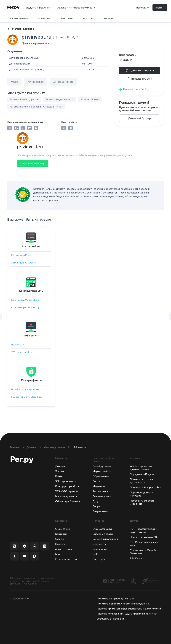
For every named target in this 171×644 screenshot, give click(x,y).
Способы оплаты (103, 534)
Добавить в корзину (142, 70)
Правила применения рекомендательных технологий (129, 609)
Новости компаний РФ (143, 537)
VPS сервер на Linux (22, 352)
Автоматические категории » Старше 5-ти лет (36, 107)
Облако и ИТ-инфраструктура (76, 8)
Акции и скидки (65, 549)
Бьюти (96, 481)
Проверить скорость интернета (142, 502)
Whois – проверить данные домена (141, 468)
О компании (63, 529)
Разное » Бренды (90, 99)
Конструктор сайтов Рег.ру (25, 307)
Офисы (59, 539)
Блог (58, 554)
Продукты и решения (39, 8)
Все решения (100, 511)
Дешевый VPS (19, 345)
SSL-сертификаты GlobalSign (26, 397)
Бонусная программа (105, 539)
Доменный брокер (139, 118)
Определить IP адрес (142, 474)
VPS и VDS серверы (67, 491)
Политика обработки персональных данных (123, 604)
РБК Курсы (136, 558)
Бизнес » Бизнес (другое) (24, 99)
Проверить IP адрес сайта (145, 487)
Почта (59, 476)
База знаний (100, 549)
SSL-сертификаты (31, 380)
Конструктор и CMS (31, 291)
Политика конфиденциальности (116, 598)
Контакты (61, 534)
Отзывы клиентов (66, 559)
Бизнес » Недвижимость (60, 99)
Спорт (96, 506)
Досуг (96, 501)
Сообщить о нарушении (111, 619)
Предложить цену (142, 79)
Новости (60, 544)
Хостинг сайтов (31, 246)
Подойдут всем (102, 466)
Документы (99, 544)
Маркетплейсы (102, 471)
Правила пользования (110, 614)
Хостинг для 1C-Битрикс (24, 263)
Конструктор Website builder (26, 300)
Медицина (99, 486)
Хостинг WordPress (21, 255)
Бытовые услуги (102, 496)
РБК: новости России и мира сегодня (143, 530)
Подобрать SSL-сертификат (26, 389)
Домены (60, 466)
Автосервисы (100, 491)
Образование (101, 476)
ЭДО (95, 554)
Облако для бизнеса (67, 501)
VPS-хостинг (31, 335)
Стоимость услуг (102, 529)
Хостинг (60, 471)
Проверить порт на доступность (141, 481)
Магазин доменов (23, 29)
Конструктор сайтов (67, 486)
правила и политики (145, 614)
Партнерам (99, 559)
